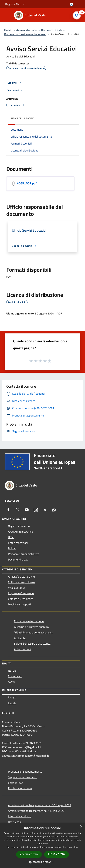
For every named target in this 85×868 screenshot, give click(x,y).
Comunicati (15, 676)
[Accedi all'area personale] (71, 4)
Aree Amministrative (21, 532)
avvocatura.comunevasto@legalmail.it (25, 756)
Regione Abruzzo (15, 4)
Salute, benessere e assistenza (32, 644)
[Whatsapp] (54, 510)
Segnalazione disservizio (23, 777)
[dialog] (42, 845)
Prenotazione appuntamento (25, 772)
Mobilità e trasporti (19, 604)
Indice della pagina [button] (22, 118)
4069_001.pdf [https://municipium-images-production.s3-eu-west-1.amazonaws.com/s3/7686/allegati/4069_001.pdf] (27, 183)
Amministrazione (27, 30)
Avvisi (12, 682)
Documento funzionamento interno (25, 34)
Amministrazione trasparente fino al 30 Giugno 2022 (40, 805)
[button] (43, 862)
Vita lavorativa (17, 588)
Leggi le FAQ (15, 783)
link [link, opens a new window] (76, 847)
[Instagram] (36, 510)
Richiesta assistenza (20, 788)
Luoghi (12, 697)
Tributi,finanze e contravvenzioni (34, 632)
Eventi (12, 703)
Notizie (12, 671)
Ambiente (20, 638)
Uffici (11, 537)
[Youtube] (27, 510)
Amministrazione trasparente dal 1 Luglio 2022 (36, 811)
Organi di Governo (19, 526)
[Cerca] (78, 15)
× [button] (81, 827)
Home (8, 30)
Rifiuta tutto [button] (57, 854)
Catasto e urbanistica (21, 599)
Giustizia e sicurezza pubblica (31, 627)
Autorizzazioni (23, 649)
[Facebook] (8, 510)
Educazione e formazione (29, 621)
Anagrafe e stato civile (21, 577)
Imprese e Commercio (21, 593)
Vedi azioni (15, 90)
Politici (12, 548)
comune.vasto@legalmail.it (25, 747)
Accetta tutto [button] (29, 854)
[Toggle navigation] (7, 15)
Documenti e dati (51, 30)
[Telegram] (45, 510)
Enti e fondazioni (18, 543)
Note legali (14, 822)
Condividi (15, 83)
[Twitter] (18, 510)
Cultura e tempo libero (21, 582)
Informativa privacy (20, 816)
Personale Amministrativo (24, 554)
